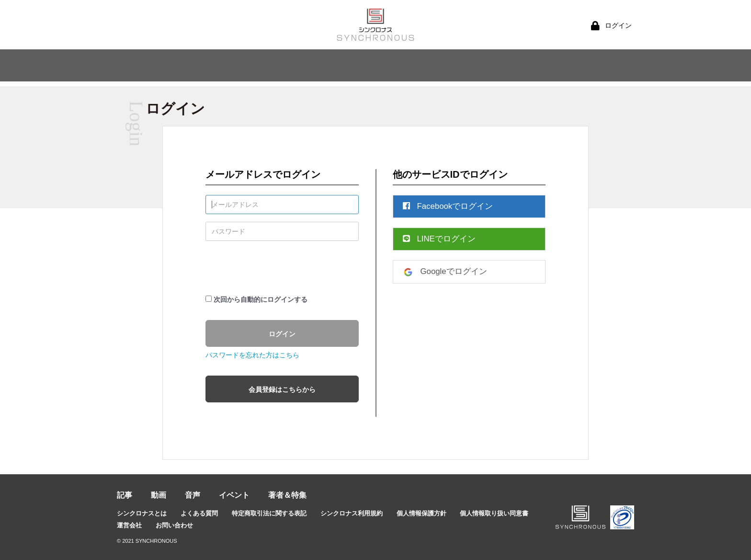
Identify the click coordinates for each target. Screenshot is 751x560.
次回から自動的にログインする (261, 299)
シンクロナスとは (142, 513)
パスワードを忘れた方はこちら (252, 355)
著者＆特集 (287, 495)
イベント (234, 495)
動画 (159, 495)
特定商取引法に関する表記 (269, 513)
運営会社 (129, 525)
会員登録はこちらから (282, 389)
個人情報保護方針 (421, 513)
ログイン (282, 334)
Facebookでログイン (448, 206)
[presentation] (278, 267)
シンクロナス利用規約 (352, 513)
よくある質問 (199, 513)
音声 (193, 495)
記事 (125, 495)
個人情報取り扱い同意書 (494, 513)
